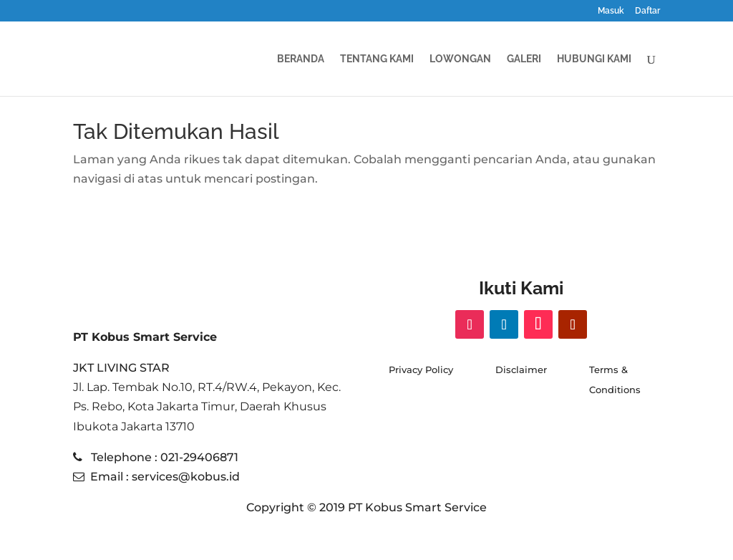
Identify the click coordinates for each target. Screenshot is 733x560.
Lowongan (460, 59)
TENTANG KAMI (377, 59)
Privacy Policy (421, 370)
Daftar (647, 11)
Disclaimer (521, 370)
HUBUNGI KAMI (594, 59)
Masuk (611, 11)
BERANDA (301, 59)
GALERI (524, 59)
